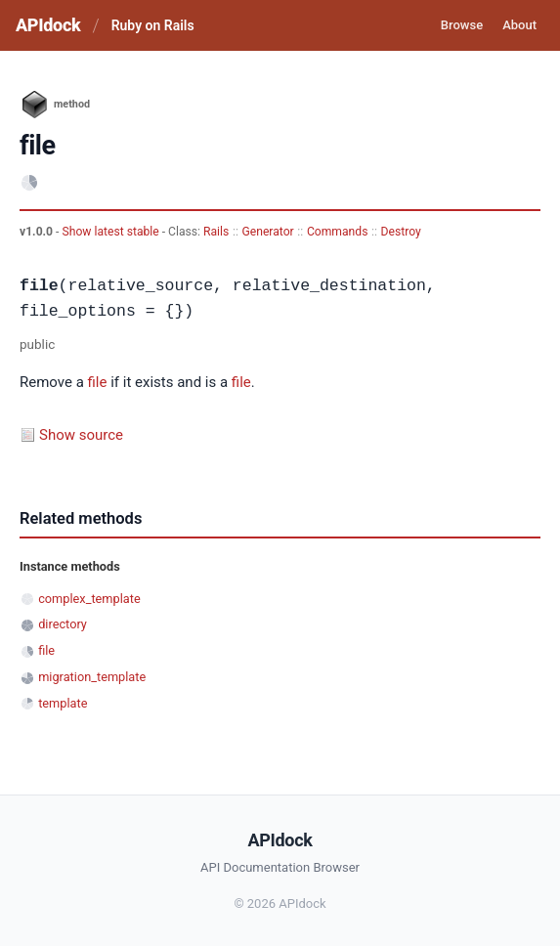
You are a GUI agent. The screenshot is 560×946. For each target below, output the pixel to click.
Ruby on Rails (153, 25)
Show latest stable (111, 232)
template (63, 703)
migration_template (92, 677)
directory (63, 624)
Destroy (401, 232)
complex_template (89, 599)
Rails (216, 232)
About (519, 25)
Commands (338, 232)
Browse (462, 25)
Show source (81, 435)
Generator (267, 232)
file (98, 382)
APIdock (48, 25)
